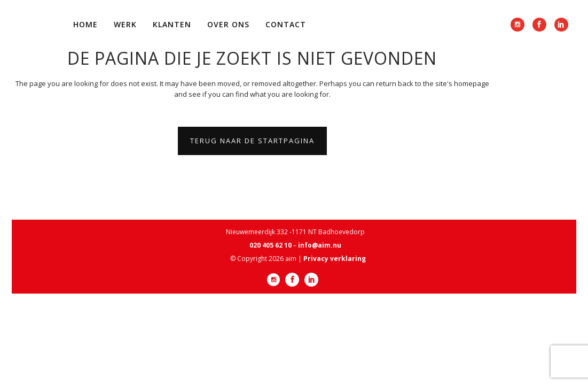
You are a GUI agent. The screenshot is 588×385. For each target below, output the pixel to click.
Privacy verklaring (335, 259)
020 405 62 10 (271, 245)
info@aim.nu (320, 245)
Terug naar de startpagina (252, 141)
